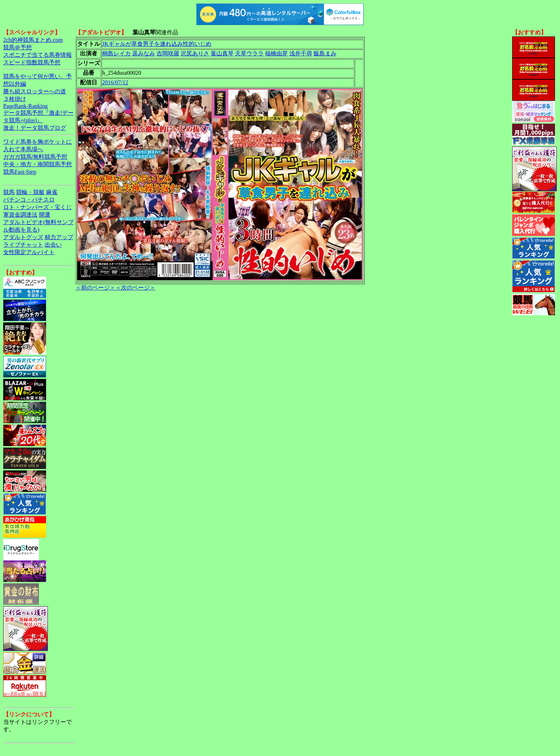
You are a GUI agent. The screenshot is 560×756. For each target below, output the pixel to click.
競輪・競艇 (30, 192)
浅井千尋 (301, 53)
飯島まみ (325, 53)
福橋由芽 (276, 53)
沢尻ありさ (195, 53)
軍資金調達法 (20, 215)
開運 (45, 215)
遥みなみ (144, 53)
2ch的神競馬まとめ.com (33, 40)
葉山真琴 (222, 53)
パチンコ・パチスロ (29, 200)
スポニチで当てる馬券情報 (37, 55)
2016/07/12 (115, 82)
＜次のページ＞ (135, 288)
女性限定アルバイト (29, 252)
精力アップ (59, 237)
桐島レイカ (116, 53)
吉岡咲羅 (168, 53)
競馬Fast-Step (20, 172)
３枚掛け (15, 99)
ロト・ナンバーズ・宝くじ (37, 207)
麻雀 (52, 192)
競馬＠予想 (17, 47)
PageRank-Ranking (25, 106)
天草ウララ (249, 53)
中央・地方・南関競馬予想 (37, 164)
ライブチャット (23, 245)
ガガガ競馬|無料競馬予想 (35, 157)
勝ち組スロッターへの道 (35, 91)
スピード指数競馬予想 (32, 62)
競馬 (9, 192)
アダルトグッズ (23, 237)
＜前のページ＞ (95, 288)
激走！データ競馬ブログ (35, 128)
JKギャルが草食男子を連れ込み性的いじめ (157, 44)
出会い (53, 245)
